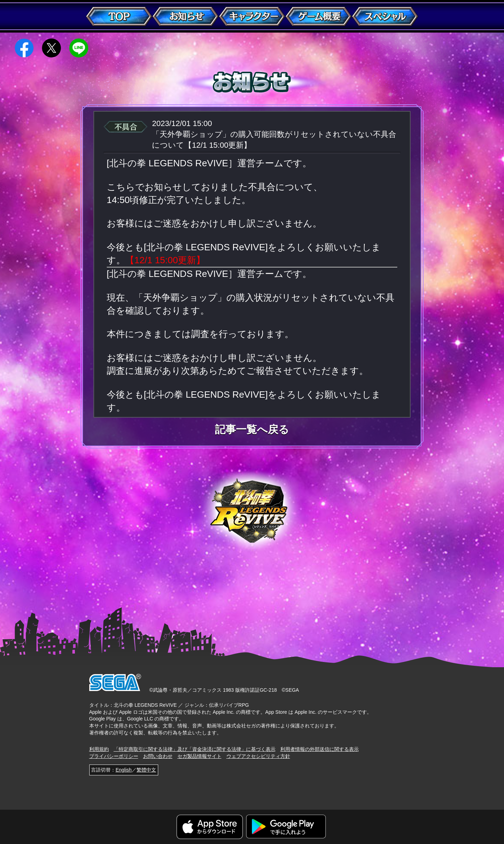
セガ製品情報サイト (199, 756)
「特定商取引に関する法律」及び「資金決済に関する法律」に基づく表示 (195, 749)
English (124, 770)
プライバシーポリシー (114, 756)
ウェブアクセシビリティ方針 (258, 756)
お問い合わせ (158, 756)
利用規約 (99, 749)
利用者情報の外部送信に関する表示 (320, 749)
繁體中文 (146, 770)
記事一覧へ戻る (252, 430)
